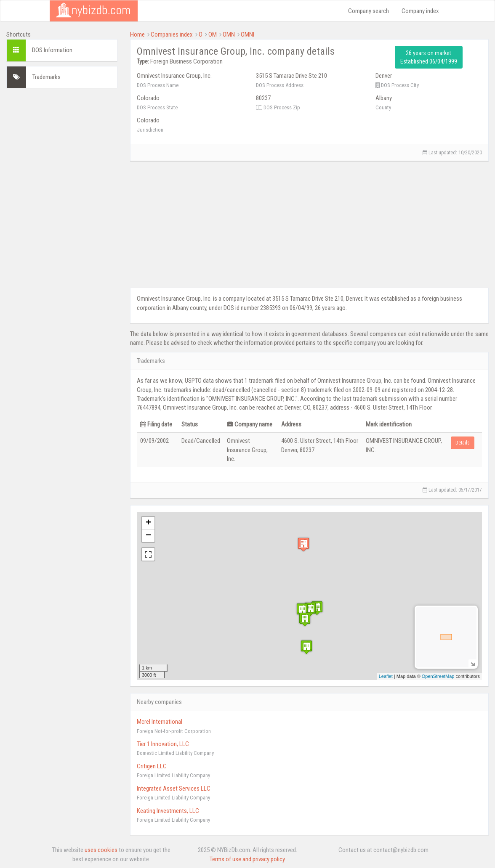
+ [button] (148, 523)
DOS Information (52, 50)
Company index (420, 11)
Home (137, 34)
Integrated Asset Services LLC (174, 789)
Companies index (172, 34)
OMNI (247, 34)
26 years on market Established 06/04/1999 (429, 57)
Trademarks (47, 77)
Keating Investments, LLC (168, 811)
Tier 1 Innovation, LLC (163, 744)
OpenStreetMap (438, 676)
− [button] (148, 536)
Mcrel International (160, 722)
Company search (369, 11)
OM (213, 34)
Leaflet (386, 676)
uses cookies (101, 850)
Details (463, 443)
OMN (229, 34)
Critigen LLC (152, 766)
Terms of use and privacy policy (247, 859)
